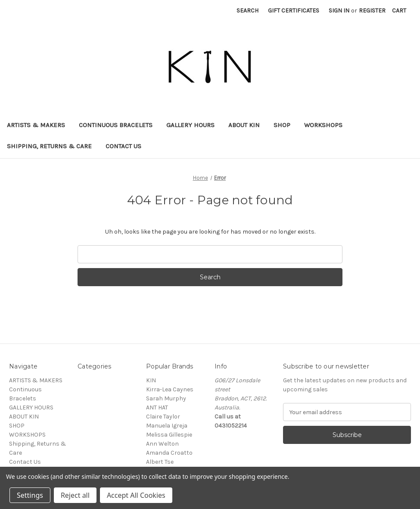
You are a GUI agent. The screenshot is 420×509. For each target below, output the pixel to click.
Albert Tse (160, 462)
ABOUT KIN (244, 125)
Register (372, 11)
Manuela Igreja (167, 426)
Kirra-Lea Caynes (170, 389)
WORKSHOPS (323, 125)
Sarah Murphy (166, 398)
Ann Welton (162, 444)
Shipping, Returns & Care (49, 146)
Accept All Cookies (136, 495)
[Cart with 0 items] (399, 11)
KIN (151, 380)
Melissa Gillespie (169, 435)
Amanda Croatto (169, 453)
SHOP (282, 125)
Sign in (339, 11)
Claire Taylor (163, 417)
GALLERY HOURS (190, 125)
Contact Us (123, 146)
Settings (30, 495)
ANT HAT (157, 408)
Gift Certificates (294, 11)
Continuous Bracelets (116, 125)
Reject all (75, 495)
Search (247, 11)
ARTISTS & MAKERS (36, 125)
